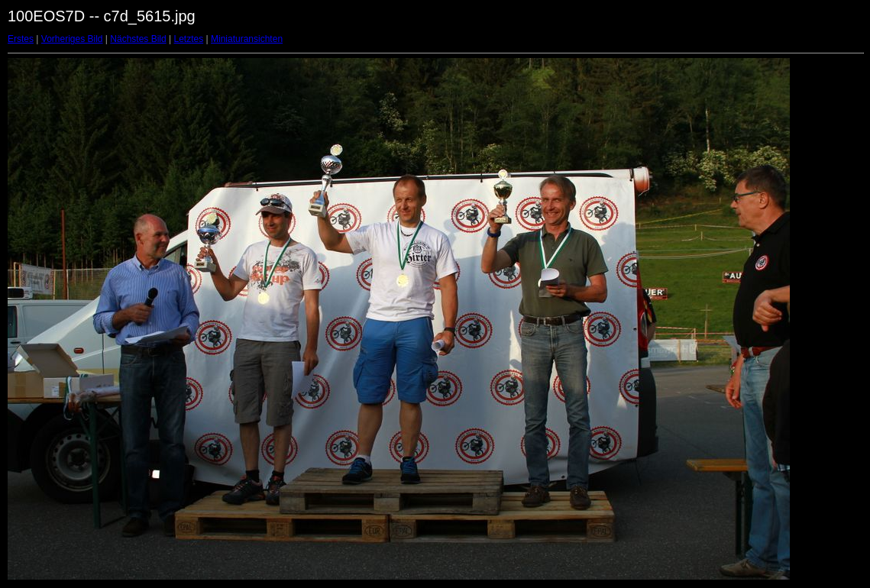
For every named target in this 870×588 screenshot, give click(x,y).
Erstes (21, 39)
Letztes (189, 39)
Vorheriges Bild (72, 39)
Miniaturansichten (247, 39)
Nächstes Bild (138, 39)
